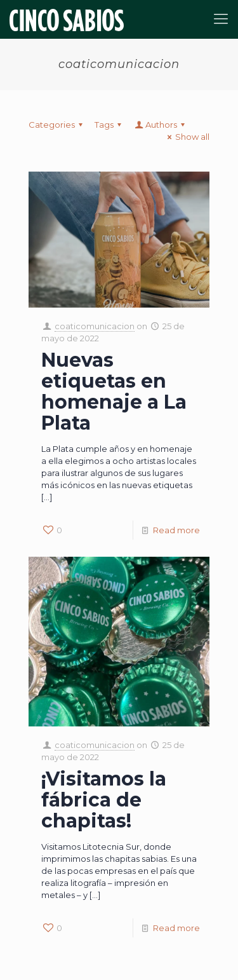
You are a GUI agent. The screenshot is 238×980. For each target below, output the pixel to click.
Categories (57, 125)
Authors (161, 125)
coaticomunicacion (95, 326)
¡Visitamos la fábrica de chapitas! (104, 800)
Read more (176, 530)
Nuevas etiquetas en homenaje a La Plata (114, 391)
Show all (187, 137)
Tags (110, 125)
